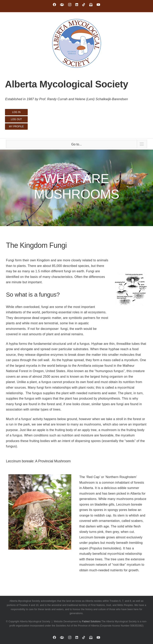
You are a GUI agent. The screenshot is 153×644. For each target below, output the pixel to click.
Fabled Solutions (91, 621)
